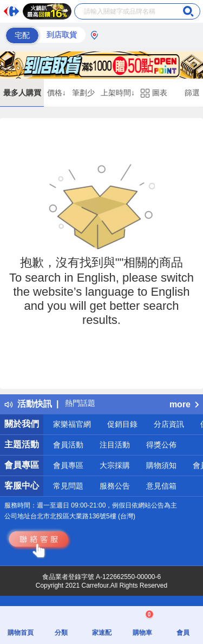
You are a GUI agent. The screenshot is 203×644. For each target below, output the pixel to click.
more (184, 404)
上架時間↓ (118, 93)
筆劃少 (83, 93)
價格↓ (57, 93)
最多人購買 (22, 93)
